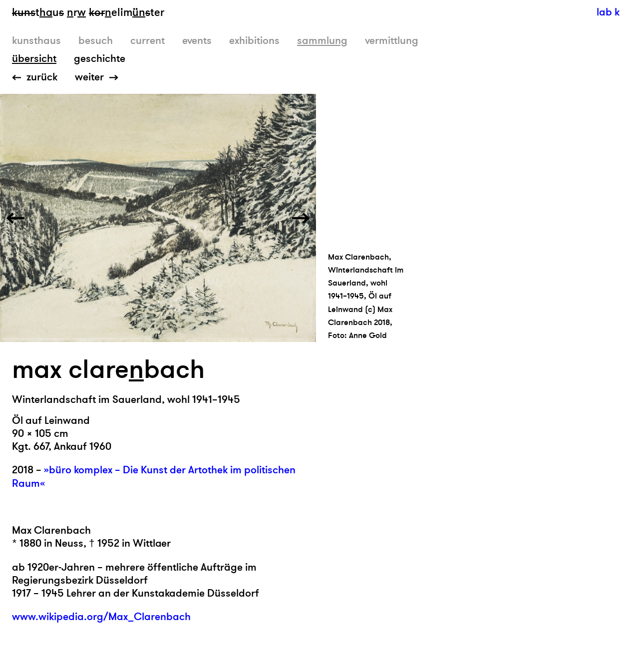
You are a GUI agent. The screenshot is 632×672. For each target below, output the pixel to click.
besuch (96, 41)
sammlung (322, 41)
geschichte (100, 59)
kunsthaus (36, 41)
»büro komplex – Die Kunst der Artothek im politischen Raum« (154, 477)
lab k (608, 12)
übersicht (34, 59)
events (197, 41)
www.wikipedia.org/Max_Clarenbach (101, 617)
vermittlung (392, 41)
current (148, 41)
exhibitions (254, 41)
